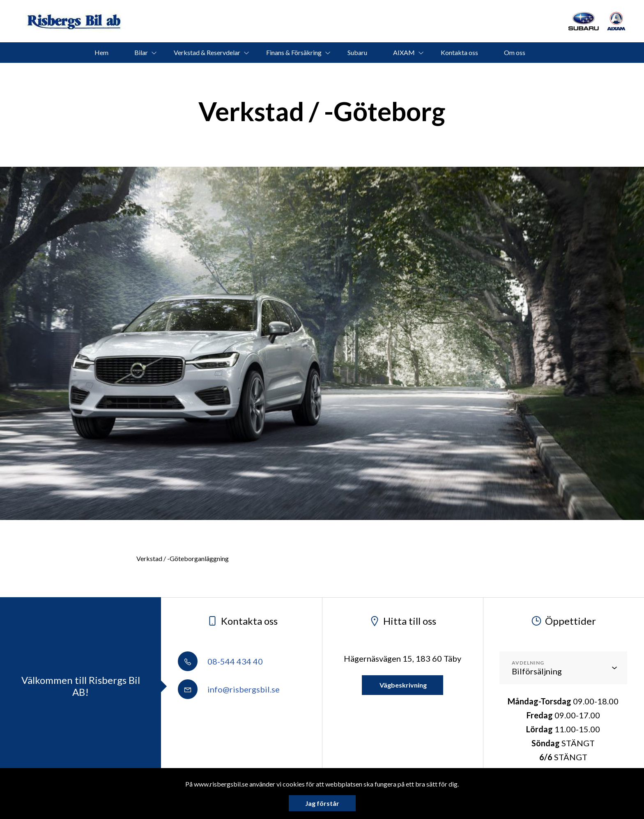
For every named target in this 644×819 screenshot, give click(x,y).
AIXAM (404, 52)
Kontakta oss (459, 52)
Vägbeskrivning (402, 685)
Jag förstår (322, 803)
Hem (101, 52)
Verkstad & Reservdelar (207, 52)
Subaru (357, 52)
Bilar (141, 52)
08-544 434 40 (220, 661)
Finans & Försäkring (294, 52)
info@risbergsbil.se (229, 689)
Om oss (515, 52)
